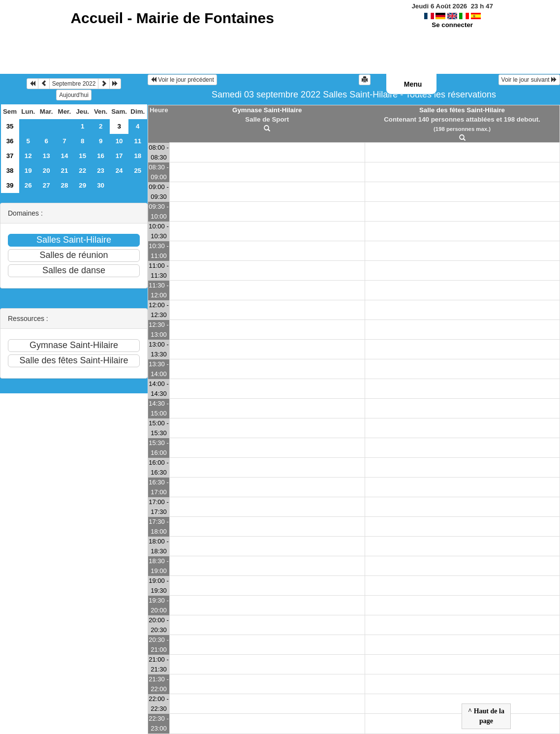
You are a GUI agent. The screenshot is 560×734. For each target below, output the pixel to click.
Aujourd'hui (74, 95)
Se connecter (452, 25)
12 (28, 156)
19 (28, 171)
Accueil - (172, 18)
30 (101, 185)
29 (82, 185)
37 (10, 156)
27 (47, 185)
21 (65, 171)
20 (47, 171)
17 (119, 156)
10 (119, 141)
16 (101, 156)
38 (10, 171)
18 (138, 156)
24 (119, 171)
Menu (413, 84)
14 (65, 156)
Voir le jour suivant (529, 80)
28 (65, 185)
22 (82, 171)
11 (138, 141)
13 (47, 156)
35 (10, 126)
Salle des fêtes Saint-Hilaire (462, 110)
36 (10, 141)
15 (82, 156)
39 (10, 185)
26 (28, 185)
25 (138, 171)
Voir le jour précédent (182, 80)
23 (101, 171)
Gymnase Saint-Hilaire (267, 110)
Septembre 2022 (74, 84)
